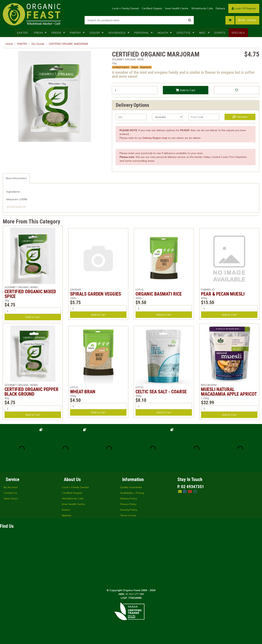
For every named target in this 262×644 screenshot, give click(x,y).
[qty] (131, 117)
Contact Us (10, 493)
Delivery (220, 8)
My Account (11, 487)
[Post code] (204, 117)
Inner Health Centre (177, 8)
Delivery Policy (129, 498)
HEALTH (163, 33)
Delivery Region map (155, 138)
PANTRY (75, 33)
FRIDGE (56, 33)
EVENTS (220, 33)
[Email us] (180, 491)
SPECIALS (238, 33)
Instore (66, 510)
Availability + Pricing (132, 493)
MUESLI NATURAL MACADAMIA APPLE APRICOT (229, 392)
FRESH (38, 33)
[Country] (167, 117)
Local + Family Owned (125, 8)
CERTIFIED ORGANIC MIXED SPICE (30, 294)
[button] (237, 90)
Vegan (135, 67)
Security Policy (129, 510)
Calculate (240, 117)
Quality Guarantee (131, 487)
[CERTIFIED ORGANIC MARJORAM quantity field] (135, 90)
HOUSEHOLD (117, 33)
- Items (247, 20)
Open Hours (11, 498)
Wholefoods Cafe (202, 8)
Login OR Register (244, 8)
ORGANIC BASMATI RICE (159, 294)
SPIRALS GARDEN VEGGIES (96, 294)
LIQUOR (95, 33)
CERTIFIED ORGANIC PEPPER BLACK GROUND (31, 392)
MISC (203, 33)
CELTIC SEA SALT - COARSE (161, 392)
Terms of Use (128, 515)
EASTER (22, 33)
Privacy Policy (128, 504)
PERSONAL (142, 33)
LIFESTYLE (184, 33)
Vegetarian (146, 67)
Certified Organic (152, 8)
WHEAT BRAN (83, 392)
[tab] (16, 178)
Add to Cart (185, 90)
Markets (67, 515)
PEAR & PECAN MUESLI (223, 294)
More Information (16, 178)
